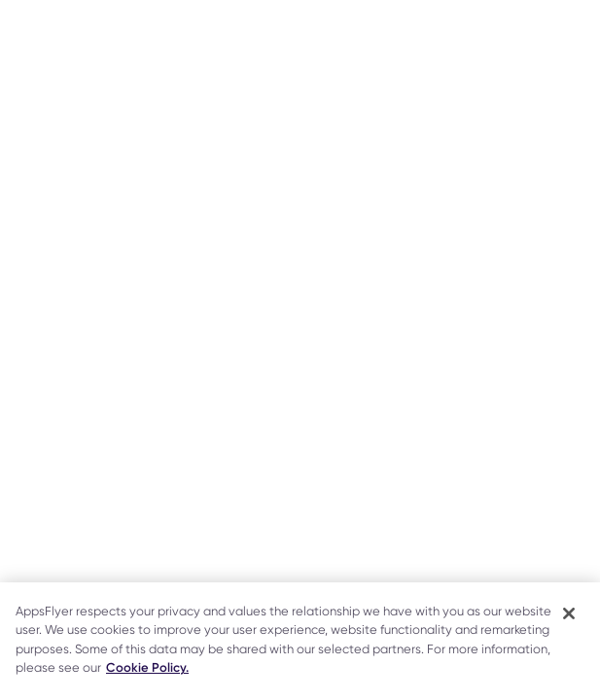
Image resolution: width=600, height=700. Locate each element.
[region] (300, 641)
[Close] (569, 613)
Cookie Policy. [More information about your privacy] (147, 667)
